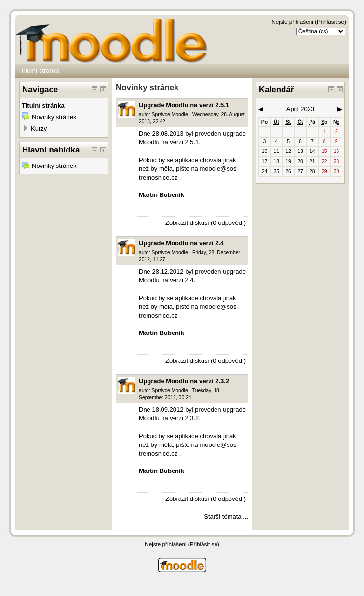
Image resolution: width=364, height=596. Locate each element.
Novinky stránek (54, 117)
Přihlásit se (330, 21)
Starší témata (222, 517)
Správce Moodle (170, 115)
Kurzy (39, 129)
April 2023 (301, 109)
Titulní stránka (40, 71)
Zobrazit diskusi (187, 223)
